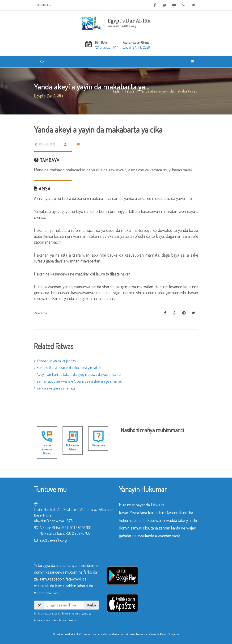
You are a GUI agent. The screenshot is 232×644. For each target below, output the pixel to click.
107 (64, 528)
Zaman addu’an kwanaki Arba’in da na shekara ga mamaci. (79, 381)
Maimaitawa (98, 445)
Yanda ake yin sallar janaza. (55, 361)
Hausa (44, 5)
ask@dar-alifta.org (53, 540)
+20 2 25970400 (78, 533)
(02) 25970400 (80, 528)
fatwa (130, 91)
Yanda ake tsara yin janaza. (55, 388)
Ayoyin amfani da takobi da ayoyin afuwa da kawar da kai (78, 374)
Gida (116, 91)
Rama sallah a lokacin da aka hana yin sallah (68, 368)
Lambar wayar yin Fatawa (47, 449)
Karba (92, 605)
